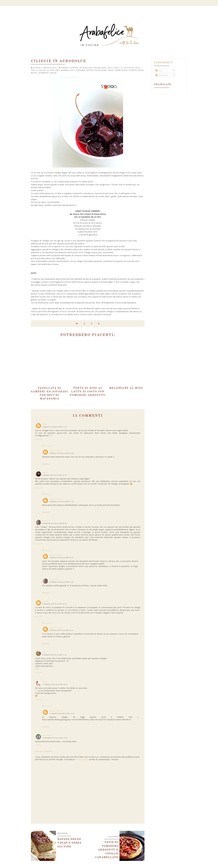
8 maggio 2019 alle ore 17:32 (54, 655)
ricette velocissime (97, 70)
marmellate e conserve (73, 70)
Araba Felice (56, 451)
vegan (53, 73)
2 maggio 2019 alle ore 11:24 (54, 427)
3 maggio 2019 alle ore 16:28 (61, 453)
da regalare (86, 68)
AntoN (46, 472)
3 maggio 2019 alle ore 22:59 (54, 604)
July (45, 682)
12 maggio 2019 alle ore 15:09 (55, 738)
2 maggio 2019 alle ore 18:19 (54, 475)
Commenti (162, 75)
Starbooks (44, 73)
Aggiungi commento (44, 751)
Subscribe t (163, 63)
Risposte (48, 446)
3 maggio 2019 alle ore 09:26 (54, 523)
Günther (47, 735)
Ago (44, 652)
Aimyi (45, 601)
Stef (45, 424)
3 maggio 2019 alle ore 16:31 (61, 558)
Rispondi (39, 440)
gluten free (53, 70)
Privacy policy (82, 759)
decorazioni (100, 68)
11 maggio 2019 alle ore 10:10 (62, 713)
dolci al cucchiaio (124, 68)
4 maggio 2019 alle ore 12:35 (61, 582)
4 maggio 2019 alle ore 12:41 (61, 630)
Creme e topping (70, 68)
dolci (110, 68)
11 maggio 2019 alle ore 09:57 (55, 685)
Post (159, 71)
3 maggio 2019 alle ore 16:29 (61, 502)
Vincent (46, 521)
